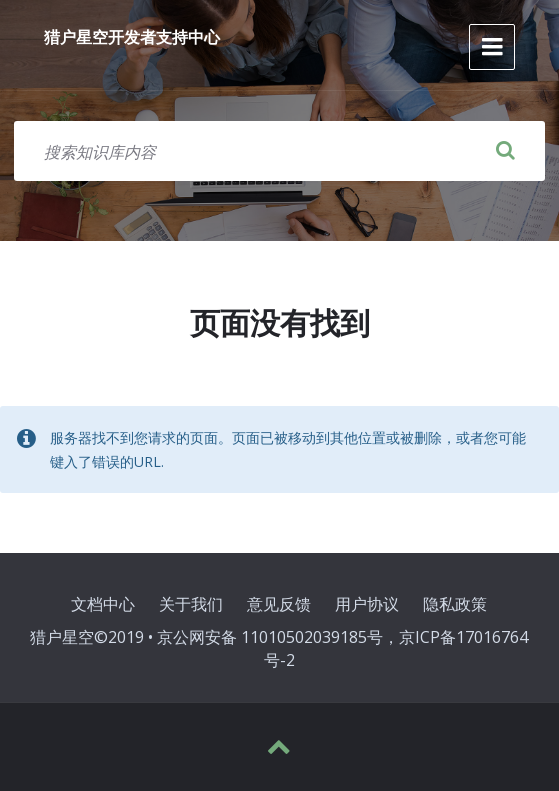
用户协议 (367, 604)
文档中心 (103, 604)
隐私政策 (455, 604)
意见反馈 (279, 604)
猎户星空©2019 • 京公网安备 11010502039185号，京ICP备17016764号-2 (279, 648)
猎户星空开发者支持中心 (132, 37)
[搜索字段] (279, 151)
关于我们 (191, 604)
